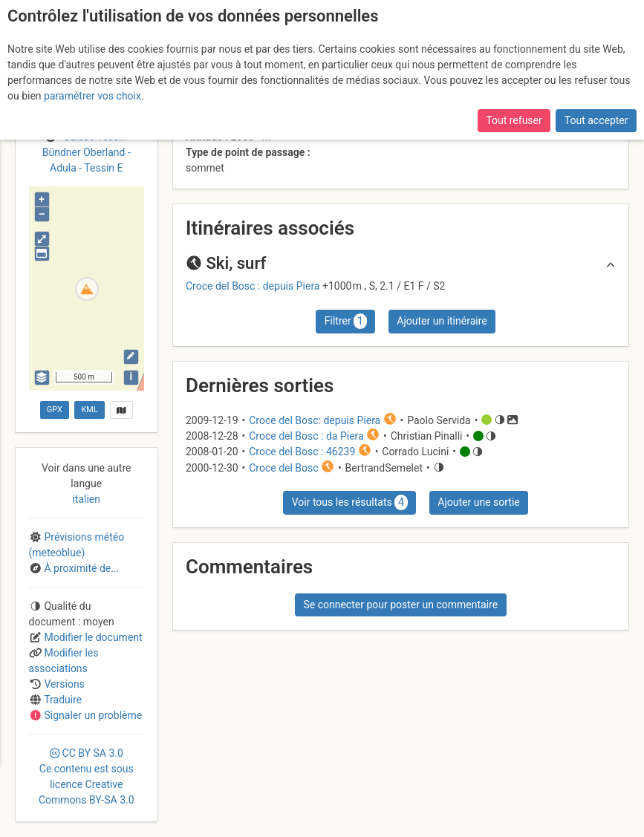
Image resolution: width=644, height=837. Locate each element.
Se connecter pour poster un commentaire (400, 605)
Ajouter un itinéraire (442, 321)
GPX (55, 410)
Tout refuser (514, 120)
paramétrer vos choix (92, 96)
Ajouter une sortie (478, 502)
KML (89, 410)
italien (86, 499)
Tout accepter (596, 120)
